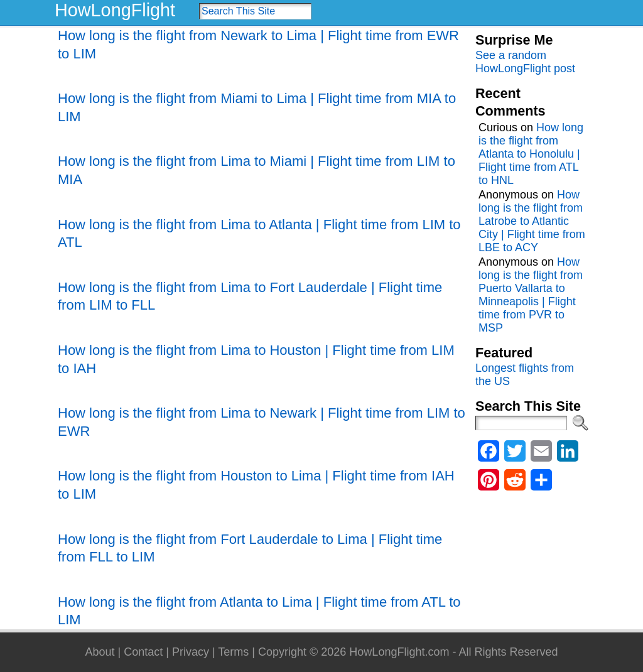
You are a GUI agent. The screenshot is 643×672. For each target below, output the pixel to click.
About (100, 652)
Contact (143, 652)
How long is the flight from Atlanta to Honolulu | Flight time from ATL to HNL (531, 154)
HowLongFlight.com (399, 652)
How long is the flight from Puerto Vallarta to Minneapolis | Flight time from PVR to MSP (531, 295)
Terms (233, 652)
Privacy (191, 652)
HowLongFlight (115, 10)
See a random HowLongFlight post (525, 62)
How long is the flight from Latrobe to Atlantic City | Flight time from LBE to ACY (532, 221)
